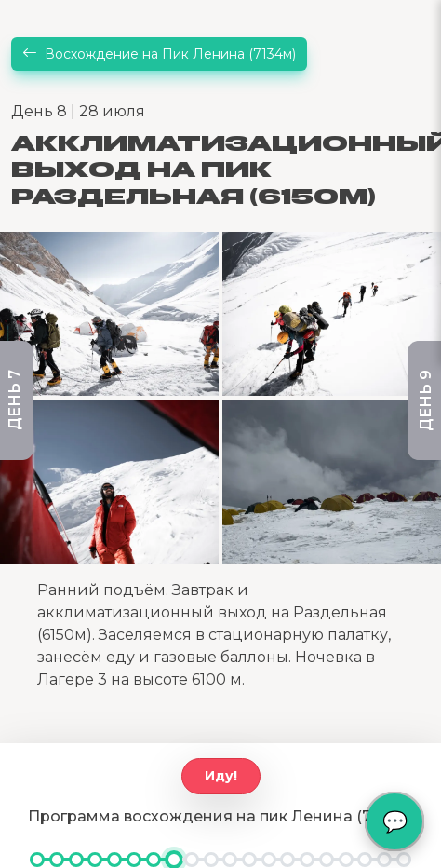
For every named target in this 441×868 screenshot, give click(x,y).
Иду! (221, 776)
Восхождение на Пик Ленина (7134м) (159, 54)
